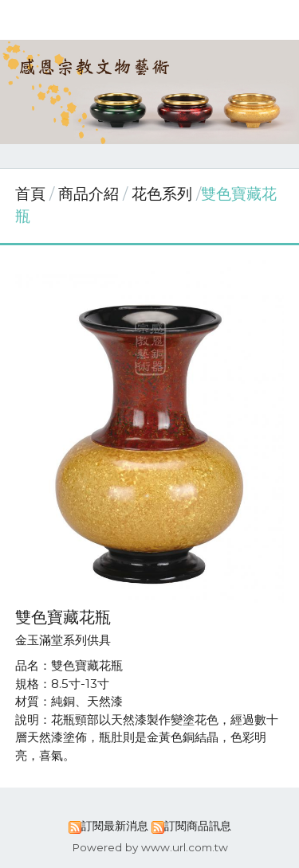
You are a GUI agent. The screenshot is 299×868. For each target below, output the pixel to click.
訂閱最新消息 (115, 826)
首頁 (30, 194)
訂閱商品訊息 (198, 826)
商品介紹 (90, 194)
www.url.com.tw (185, 847)
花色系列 (162, 194)
